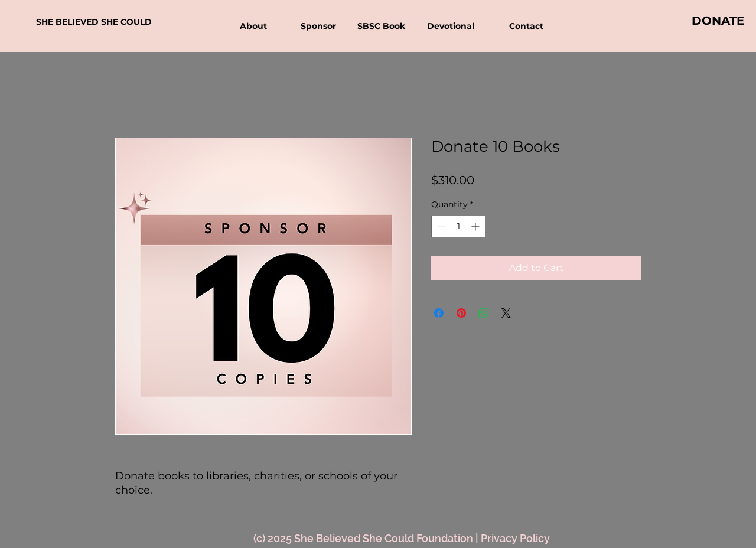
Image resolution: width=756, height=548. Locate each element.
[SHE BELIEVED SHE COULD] (100, 22)
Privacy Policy (515, 538)
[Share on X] (506, 313)
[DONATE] (718, 21)
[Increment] (476, 226)
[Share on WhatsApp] (484, 313)
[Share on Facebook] (439, 313)
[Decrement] (440, 226)
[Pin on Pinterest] (461, 313)
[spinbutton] (458, 226)
